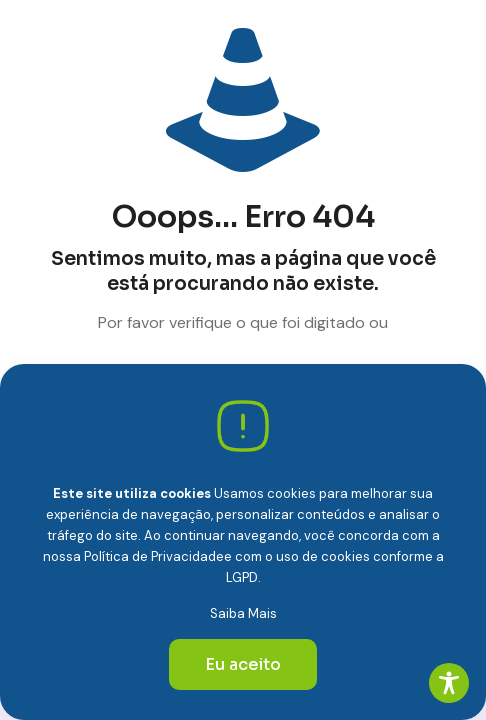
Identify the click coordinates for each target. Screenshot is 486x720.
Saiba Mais (243, 613)
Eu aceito (243, 664)
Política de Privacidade (154, 556)
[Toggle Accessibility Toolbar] (449, 683)
